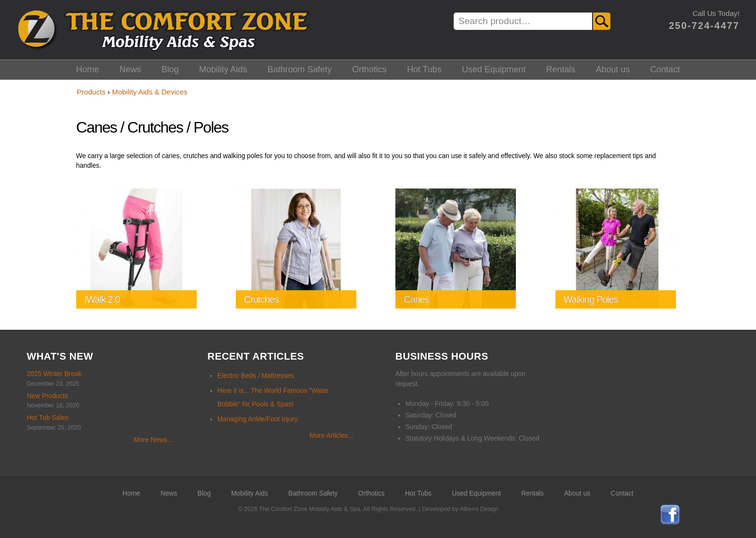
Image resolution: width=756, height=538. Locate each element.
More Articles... (331, 436)
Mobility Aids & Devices (149, 92)
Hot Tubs (424, 69)
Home (88, 69)
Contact (665, 69)
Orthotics (369, 69)
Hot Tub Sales (47, 418)
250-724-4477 (704, 26)
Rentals (561, 69)
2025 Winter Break (54, 374)
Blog (170, 69)
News (130, 69)
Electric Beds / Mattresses (256, 376)
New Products (47, 396)
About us (613, 69)
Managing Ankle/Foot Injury (258, 419)
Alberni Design (479, 509)
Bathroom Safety (300, 69)
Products (91, 92)
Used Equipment (494, 69)
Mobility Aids (223, 69)
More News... (153, 440)
